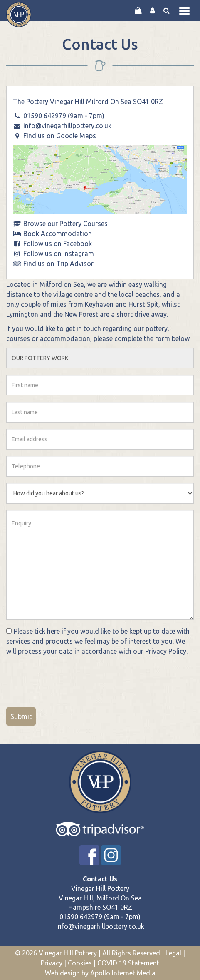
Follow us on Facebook (58, 244)
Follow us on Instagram (59, 254)
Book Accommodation (58, 234)
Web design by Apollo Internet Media (100, 973)
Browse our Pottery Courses (65, 224)
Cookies (80, 963)
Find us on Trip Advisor (58, 264)
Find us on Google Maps (60, 136)
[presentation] (69, 679)
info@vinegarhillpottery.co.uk (67, 126)
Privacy (52, 963)
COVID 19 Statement (128, 963)
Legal (173, 953)
